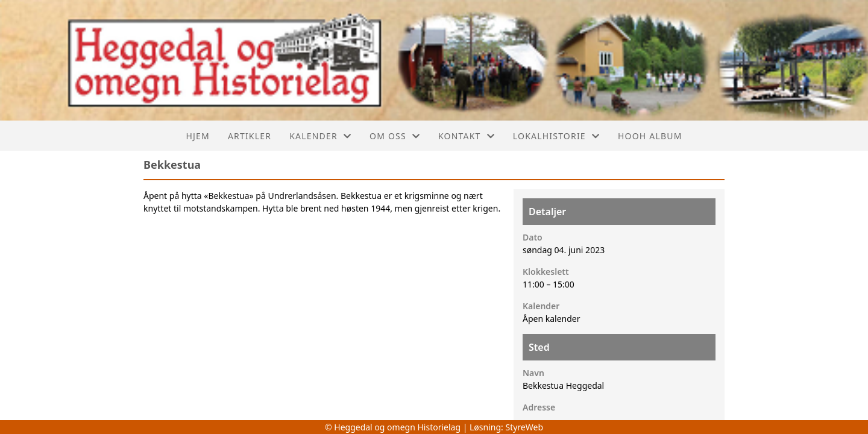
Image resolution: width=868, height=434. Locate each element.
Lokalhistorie (556, 136)
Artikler (250, 136)
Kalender (320, 136)
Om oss (395, 136)
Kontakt (467, 136)
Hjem (197, 136)
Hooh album (650, 136)
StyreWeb (524, 427)
